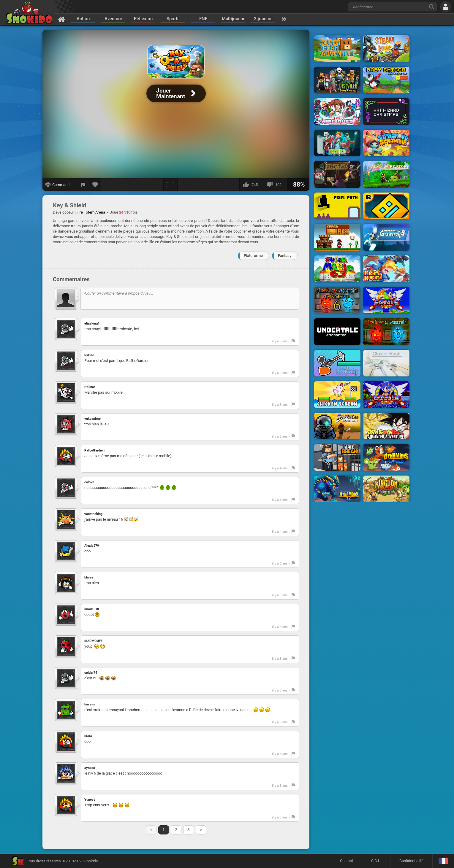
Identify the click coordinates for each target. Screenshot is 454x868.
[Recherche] (432, 7)
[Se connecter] (446, 7)
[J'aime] (251, 185)
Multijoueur (233, 19)
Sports (173, 19)
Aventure (113, 19)
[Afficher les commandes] (60, 185)
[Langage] (443, 861)
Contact (347, 861)
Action (83, 19)
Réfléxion (143, 19)
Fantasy (285, 256)
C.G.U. (376, 861)
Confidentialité (411, 861)
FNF (203, 19)
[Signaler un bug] (83, 185)
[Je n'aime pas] (275, 185)
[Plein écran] (170, 185)
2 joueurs (263, 19)
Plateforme (253, 256)
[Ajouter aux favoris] (95, 185)
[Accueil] (62, 19)
